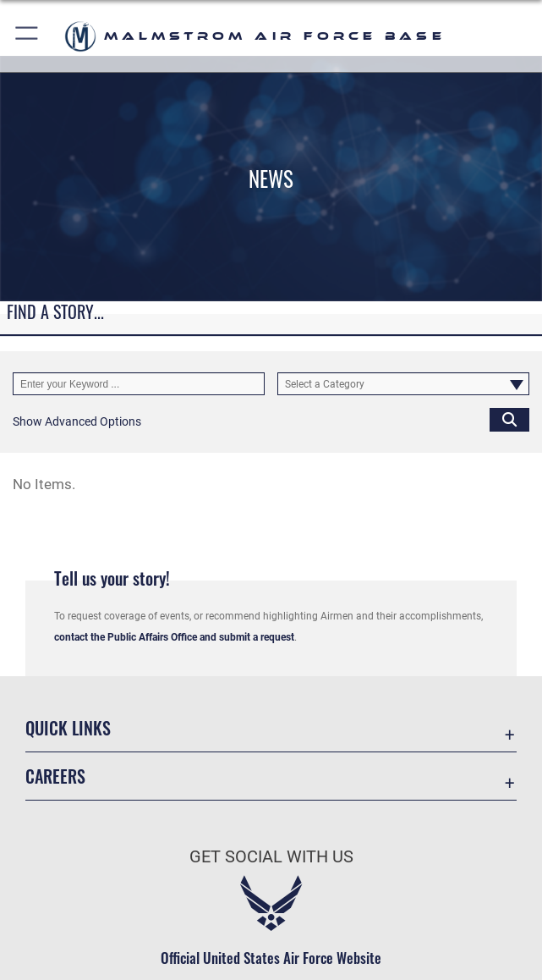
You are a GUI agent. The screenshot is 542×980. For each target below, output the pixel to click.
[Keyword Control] (139, 384)
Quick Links (68, 728)
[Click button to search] (509, 419)
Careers (55, 776)
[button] (27, 36)
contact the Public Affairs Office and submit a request (174, 637)
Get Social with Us (271, 856)
